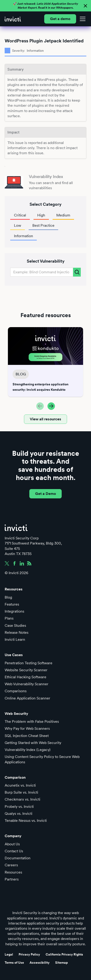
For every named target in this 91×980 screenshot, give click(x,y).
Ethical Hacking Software (25, 677)
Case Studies (15, 625)
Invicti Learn (15, 639)
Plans (9, 618)
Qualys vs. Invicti (19, 814)
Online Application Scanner (27, 698)
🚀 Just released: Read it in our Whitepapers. (45, 6)
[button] (82, 19)
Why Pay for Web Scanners (27, 728)
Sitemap (62, 963)
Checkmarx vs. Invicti (22, 799)
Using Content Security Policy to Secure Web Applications (42, 759)
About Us (12, 844)
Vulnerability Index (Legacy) (28, 750)
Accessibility (40, 963)
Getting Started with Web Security (33, 743)
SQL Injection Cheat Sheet (27, 736)
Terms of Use (14, 963)
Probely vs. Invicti (19, 807)
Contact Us (14, 851)
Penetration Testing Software (29, 663)
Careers (11, 865)
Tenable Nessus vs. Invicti (26, 821)
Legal (9, 954)
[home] (13, 19)
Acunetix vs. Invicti (20, 785)
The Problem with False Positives (32, 721)
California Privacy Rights (64, 954)
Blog (8, 597)
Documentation (18, 858)
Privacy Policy (29, 954)
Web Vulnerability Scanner (27, 684)
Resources (13, 872)
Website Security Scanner (26, 670)
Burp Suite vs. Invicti (21, 792)
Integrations (14, 611)
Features (12, 604)
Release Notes (17, 632)
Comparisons (16, 691)
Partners (12, 879)
